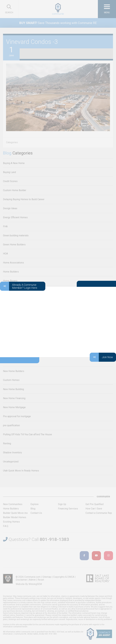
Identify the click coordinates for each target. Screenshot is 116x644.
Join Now (101, 357)
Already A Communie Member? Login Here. (19, 286)
